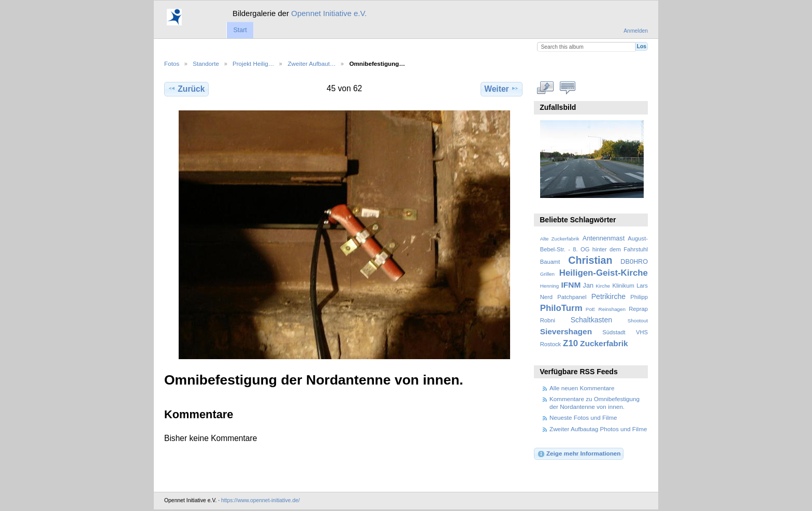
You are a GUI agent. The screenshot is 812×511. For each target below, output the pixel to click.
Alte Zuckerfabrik (560, 239)
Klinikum (623, 286)
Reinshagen (612, 309)
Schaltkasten (591, 320)
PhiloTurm (561, 308)
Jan (588, 286)
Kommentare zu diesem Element (568, 88)
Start (240, 30)
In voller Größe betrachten (546, 88)
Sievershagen (566, 331)
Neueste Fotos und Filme (583, 417)
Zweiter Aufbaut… (311, 63)
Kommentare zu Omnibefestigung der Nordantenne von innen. (594, 402)
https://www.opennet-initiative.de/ (260, 500)
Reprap (638, 309)
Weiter (502, 89)
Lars (642, 286)
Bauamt (550, 262)
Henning (550, 286)
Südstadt (614, 332)
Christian (590, 260)
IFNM (571, 285)
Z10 (570, 343)
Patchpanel (572, 297)
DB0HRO (634, 262)
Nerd (546, 297)
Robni (548, 320)
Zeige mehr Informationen (579, 454)
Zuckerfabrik (604, 343)
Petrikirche (608, 296)
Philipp (639, 297)
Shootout (638, 321)
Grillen (547, 274)
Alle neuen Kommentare (582, 388)
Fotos (172, 63)
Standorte (206, 63)
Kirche (603, 286)
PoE (591, 309)
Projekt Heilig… (253, 63)
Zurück (186, 89)
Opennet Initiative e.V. (329, 13)
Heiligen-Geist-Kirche (604, 273)
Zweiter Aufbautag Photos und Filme (598, 429)
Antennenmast (604, 238)
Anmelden (636, 31)
